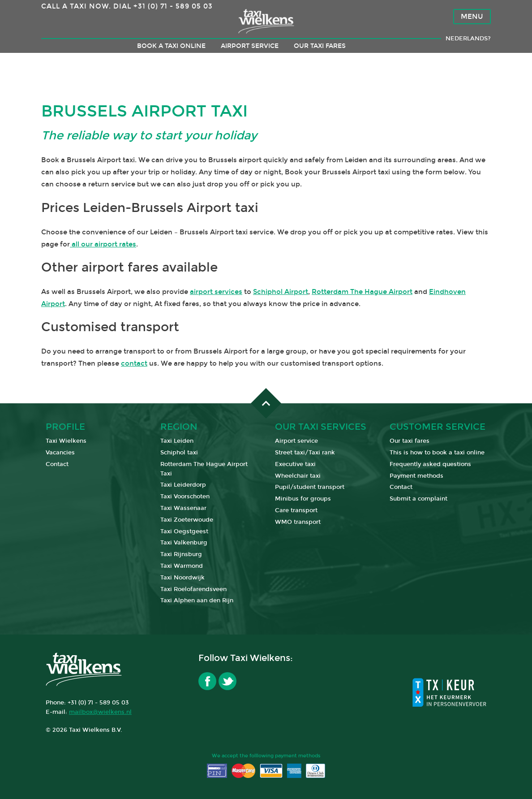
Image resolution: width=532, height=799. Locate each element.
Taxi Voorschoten (185, 497)
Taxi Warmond (182, 566)
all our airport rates (103, 244)
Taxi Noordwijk (182, 578)
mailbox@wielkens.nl (100, 712)
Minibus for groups (303, 499)
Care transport (296, 510)
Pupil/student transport (310, 487)
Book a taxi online (171, 64)
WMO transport (298, 522)
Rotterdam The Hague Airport (362, 292)
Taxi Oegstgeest (184, 531)
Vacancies (60, 453)
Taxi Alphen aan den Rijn (197, 600)
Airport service (250, 64)
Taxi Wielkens (66, 441)
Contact (57, 464)
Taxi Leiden (177, 441)
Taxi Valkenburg (184, 543)
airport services (216, 292)
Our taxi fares (320, 64)
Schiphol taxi (179, 453)
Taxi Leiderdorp (183, 485)
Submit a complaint (418, 499)
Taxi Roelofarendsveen (193, 589)
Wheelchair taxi (298, 476)
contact (134, 363)
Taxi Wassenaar (183, 508)
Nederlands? (468, 56)
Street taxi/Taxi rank (305, 453)
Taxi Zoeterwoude (187, 520)
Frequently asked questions (430, 464)
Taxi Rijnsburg (181, 554)
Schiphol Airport (281, 292)
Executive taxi (295, 464)
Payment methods (416, 476)
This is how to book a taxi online (437, 453)
